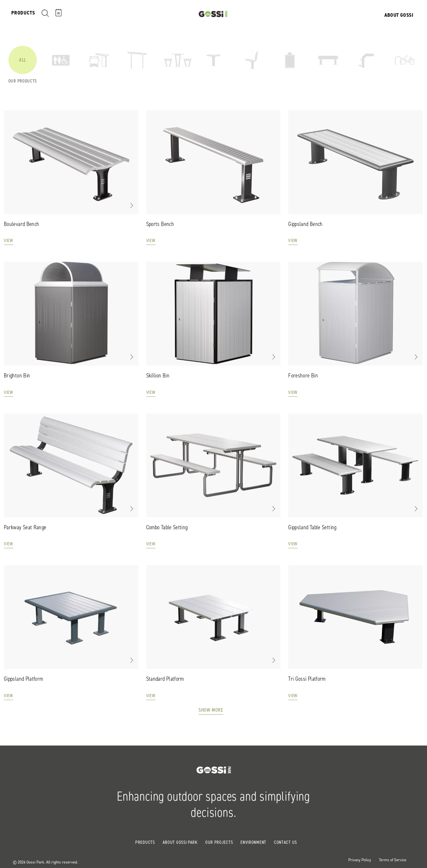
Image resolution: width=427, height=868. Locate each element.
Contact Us (285, 842)
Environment (253, 842)
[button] (131, 205)
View (9, 241)
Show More (211, 710)
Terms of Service (393, 860)
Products (145, 842)
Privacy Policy (360, 860)
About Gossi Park (180, 842)
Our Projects (219, 842)
